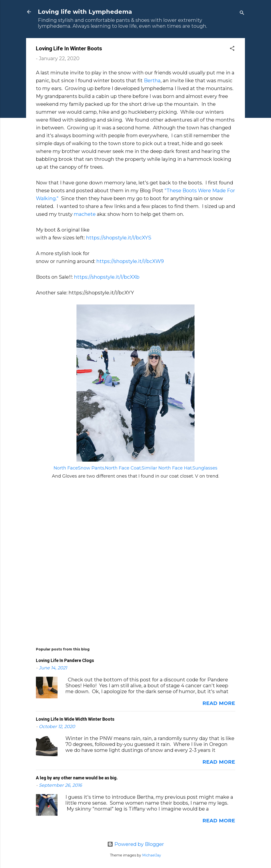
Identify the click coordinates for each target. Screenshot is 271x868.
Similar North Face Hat (167, 468)
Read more (219, 703)
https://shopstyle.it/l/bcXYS (119, 238)
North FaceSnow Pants (79, 468)
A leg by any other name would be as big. (77, 778)
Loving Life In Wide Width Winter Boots (75, 719)
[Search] (242, 13)
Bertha (152, 81)
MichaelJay (152, 855)
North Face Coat (123, 468)
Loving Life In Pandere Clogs (65, 660)
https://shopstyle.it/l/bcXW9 (130, 261)
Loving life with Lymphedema (85, 12)
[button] (232, 49)
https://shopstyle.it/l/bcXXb (107, 277)
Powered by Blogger (136, 844)
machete (85, 214)
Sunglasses (205, 468)
